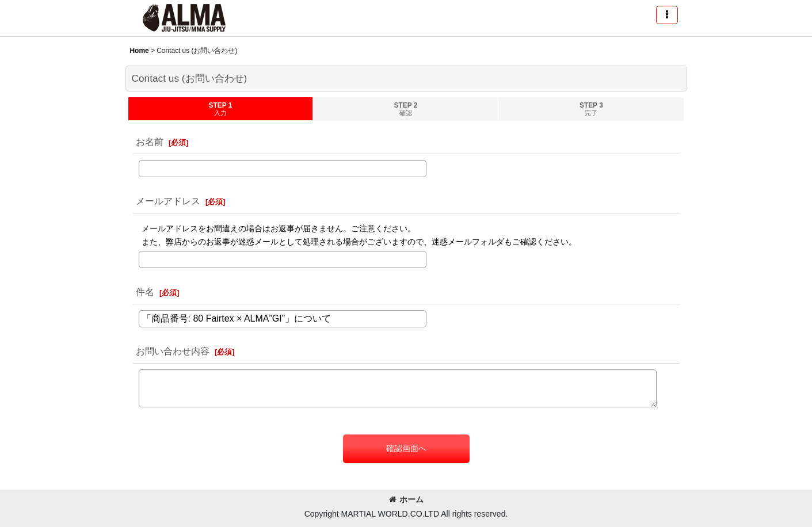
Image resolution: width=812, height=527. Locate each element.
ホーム (406, 499)
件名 (145, 292)
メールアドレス (168, 201)
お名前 (150, 142)
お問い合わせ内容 (173, 351)
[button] (667, 15)
